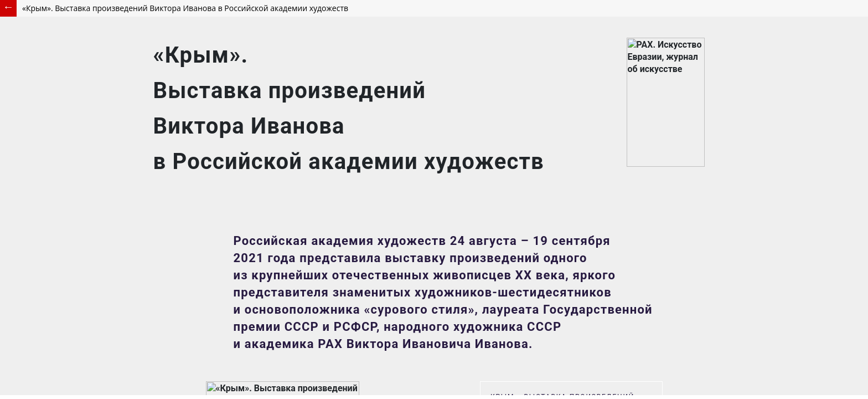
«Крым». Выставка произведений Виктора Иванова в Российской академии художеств (185, 8)
